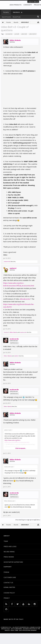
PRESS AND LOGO (10, 546)
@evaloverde (25, 299)
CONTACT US (8, 583)
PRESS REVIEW (9, 557)
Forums (6, 12)
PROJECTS (37, 5)
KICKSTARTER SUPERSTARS (13, 562)
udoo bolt (24, 34)
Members (16, 12)
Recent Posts (17, 17)
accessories (9, 34)
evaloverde (7, 261)
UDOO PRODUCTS (15, 5)
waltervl (13, 268)
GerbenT (6, 332)
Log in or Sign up (33, 2)
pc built (17, 34)
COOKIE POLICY (9, 593)
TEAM (6, 541)
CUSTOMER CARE (10, 577)
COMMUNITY (28, 5)
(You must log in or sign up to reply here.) (28, 520)
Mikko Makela (15, 40)
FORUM (6, 572)
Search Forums (6, 17)
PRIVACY (7, 598)
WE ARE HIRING (9, 552)
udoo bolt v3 (32, 34)
